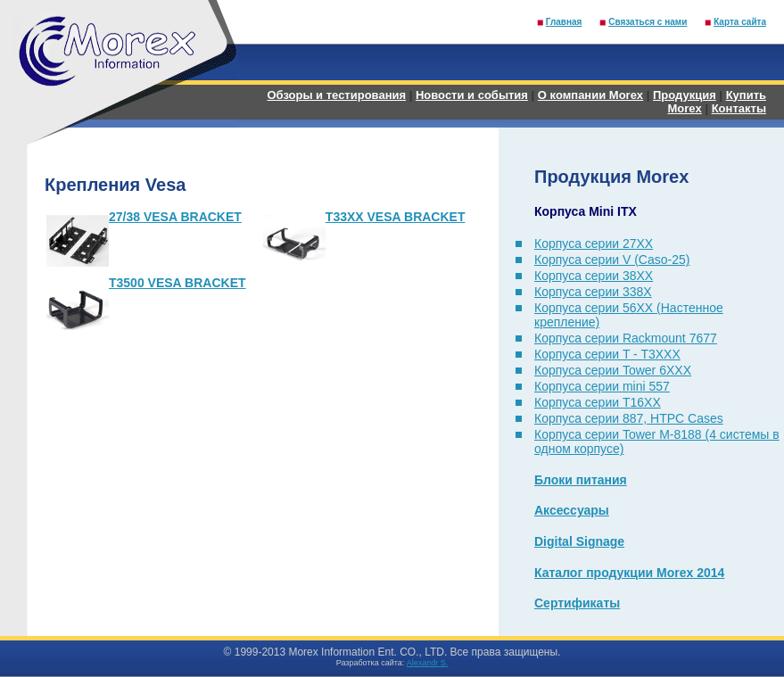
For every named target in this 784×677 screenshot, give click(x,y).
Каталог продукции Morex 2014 (629, 573)
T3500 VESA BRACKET (177, 283)
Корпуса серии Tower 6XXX (613, 370)
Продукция (685, 95)
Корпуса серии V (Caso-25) (612, 260)
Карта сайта (740, 22)
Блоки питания (581, 480)
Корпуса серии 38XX (594, 276)
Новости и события (472, 95)
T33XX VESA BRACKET (396, 217)
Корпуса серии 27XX (594, 244)
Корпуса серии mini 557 (602, 386)
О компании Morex (590, 95)
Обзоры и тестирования (336, 95)
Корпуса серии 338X (593, 292)
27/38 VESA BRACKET (175, 217)
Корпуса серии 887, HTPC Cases (629, 418)
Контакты (739, 108)
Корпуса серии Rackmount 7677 (626, 338)
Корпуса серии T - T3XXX (607, 354)
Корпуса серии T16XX (598, 402)
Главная (564, 22)
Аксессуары (572, 510)
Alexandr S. (428, 663)
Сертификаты (577, 603)
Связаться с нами (648, 22)
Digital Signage (579, 541)
